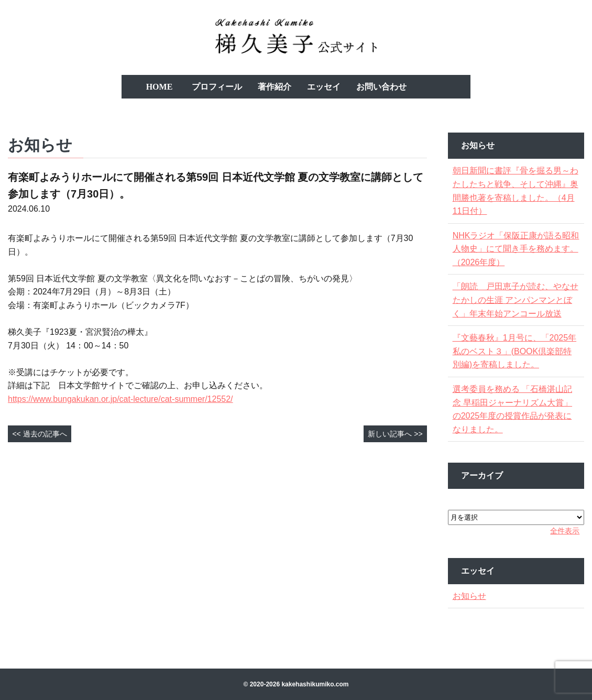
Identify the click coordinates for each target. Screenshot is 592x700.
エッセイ (324, 87)
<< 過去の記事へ (39, 434)
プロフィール (217, 87)
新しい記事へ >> (395, 434)
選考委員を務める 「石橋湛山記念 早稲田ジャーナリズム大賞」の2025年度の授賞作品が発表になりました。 (516, 409)
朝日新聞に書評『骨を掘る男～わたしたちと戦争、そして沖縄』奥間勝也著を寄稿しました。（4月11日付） (514, 191)
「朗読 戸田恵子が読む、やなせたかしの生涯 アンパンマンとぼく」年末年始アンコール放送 (516, 300)
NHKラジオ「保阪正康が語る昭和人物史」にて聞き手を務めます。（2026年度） (515, 249)
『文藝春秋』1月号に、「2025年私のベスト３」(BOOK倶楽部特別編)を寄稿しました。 (516, 351)
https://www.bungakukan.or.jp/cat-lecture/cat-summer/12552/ (120, 399)
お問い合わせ (381, 87)
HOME (160, 87)
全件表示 (562, 531)
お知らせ (473, 596)
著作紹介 (275, 87)
